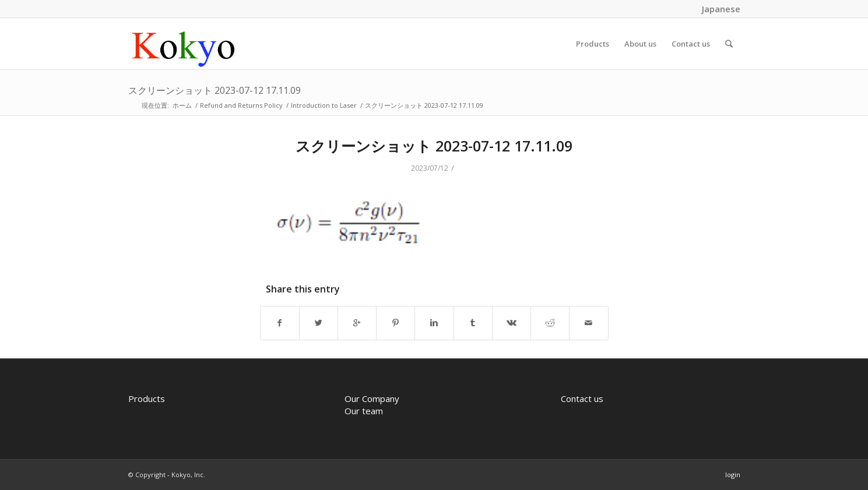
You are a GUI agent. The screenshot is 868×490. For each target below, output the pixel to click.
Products (147, 399)
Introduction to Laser (324, 105)
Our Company (372, 399)
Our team (364, 411)
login (733, 475)
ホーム (182, 105)
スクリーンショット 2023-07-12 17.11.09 (215, 90)
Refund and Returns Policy (241, 105)
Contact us (582, 399)
